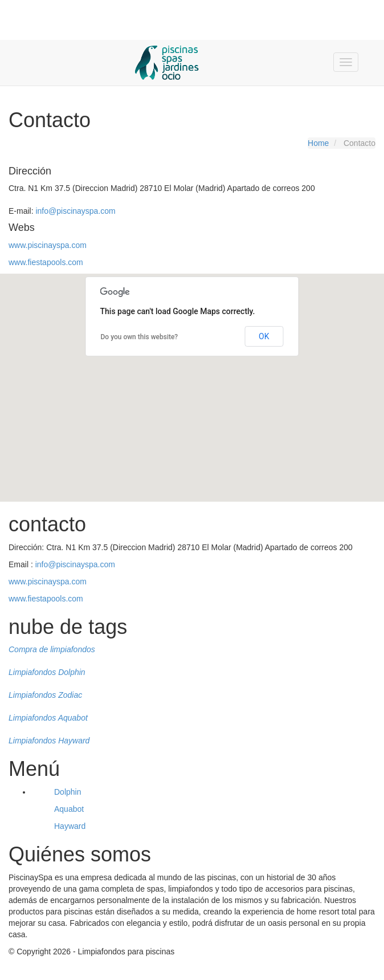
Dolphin (68, 792)
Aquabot (69, 809)
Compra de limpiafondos (52, 649)
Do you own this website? (140, 337)
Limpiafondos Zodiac (45, 695)
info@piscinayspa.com (75, 211)
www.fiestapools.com (46, 262)
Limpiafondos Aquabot (48, 718)
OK (264, 336)
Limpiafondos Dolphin (47, 672)
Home (318, 143)
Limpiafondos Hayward (49, 741)
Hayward (70, 826)
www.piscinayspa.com (48, 245)
